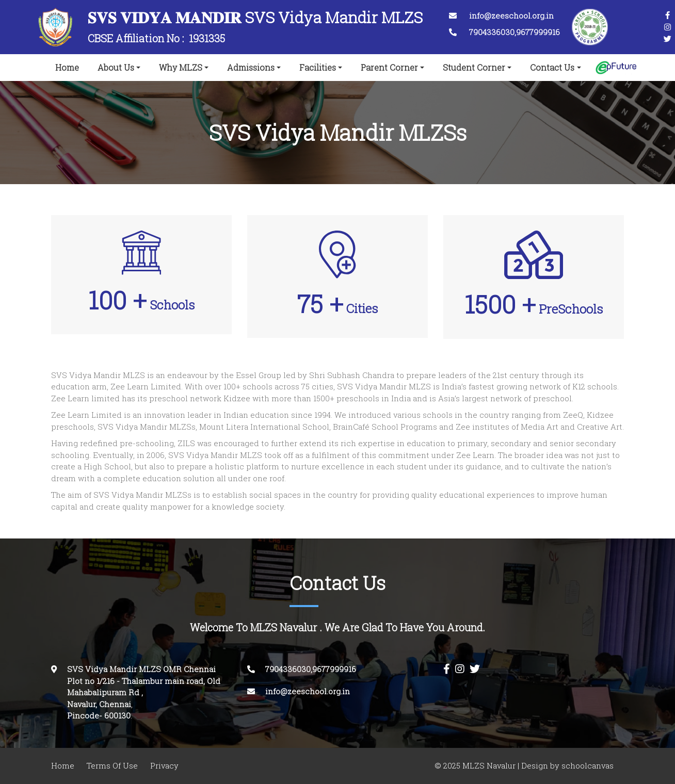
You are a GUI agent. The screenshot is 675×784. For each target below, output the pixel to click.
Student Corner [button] (474, 68)
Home (69, 66)
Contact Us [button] (552, 68)
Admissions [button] (251, 68)
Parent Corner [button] (389, 68)
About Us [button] (116, 68)
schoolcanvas (586, 766)
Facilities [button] (318, 68)
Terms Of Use (112, 766)
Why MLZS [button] (181, 68)
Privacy (164, 766)
